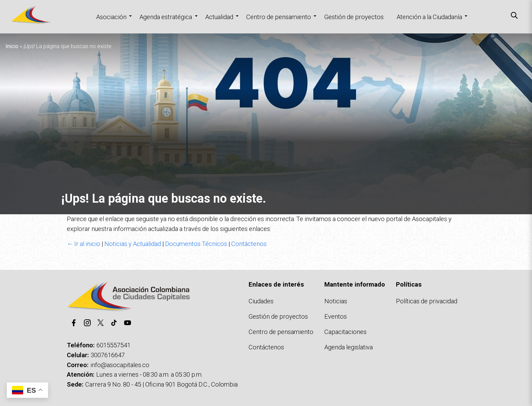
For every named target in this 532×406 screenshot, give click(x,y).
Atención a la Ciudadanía (429, 17)
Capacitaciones (345, 332)
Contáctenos (249, 244)
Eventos (336, 316)
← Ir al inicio (84, 244)
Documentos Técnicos (196, 244)
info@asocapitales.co (120, 365)
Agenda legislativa (349, 347)
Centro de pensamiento (279, 17)
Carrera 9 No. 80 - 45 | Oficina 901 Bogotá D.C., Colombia (161, 384)
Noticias (336, 301)
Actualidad (219, 17)
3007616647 (108, 355)
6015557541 (114, 345)
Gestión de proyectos (354, 17)
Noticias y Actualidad (133, 244)
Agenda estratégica (166, 17)
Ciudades (261, 301)
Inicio (12, 46)
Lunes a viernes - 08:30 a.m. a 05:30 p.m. (149, 374)
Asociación (111, 17)
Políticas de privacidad (427, 301)
